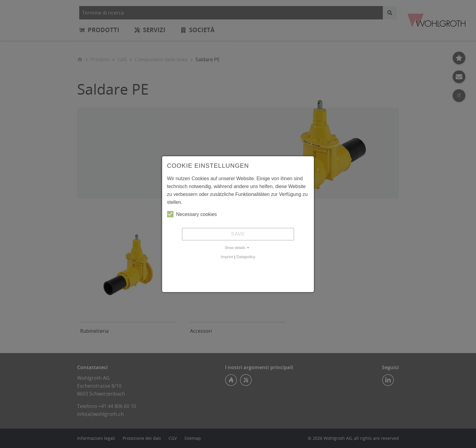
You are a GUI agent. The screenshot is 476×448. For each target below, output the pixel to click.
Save (238, 234)
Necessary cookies (192, 214)
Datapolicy (246, 257)
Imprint (227, 257)
